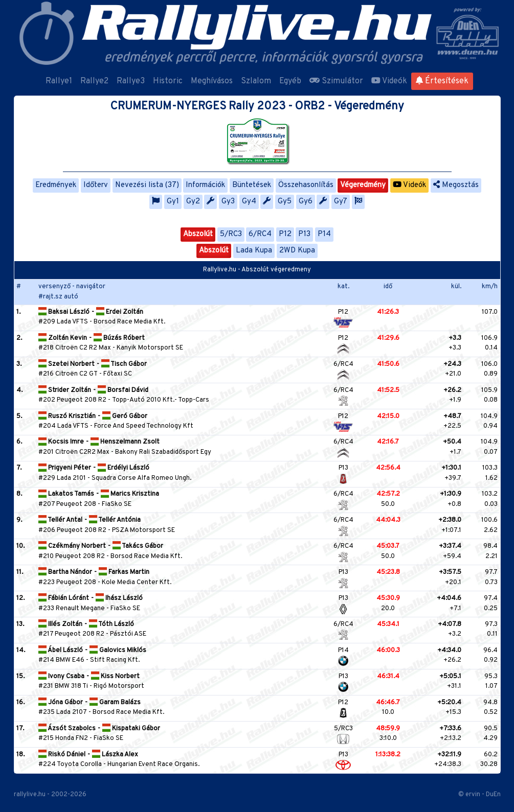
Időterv (96, 185)
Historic (168, 81)
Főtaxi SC (118, 374)
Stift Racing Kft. (115, 660)
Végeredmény (363, 185)
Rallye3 (131, 81)
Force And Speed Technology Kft (144, 426)
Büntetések (252, 185)
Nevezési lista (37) (147, 185)
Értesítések (442, 81)
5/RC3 (231, 234)
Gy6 (306, 202)
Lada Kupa (254, 251)
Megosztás (456, 185)
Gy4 (249, 202)
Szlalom (256, 81)
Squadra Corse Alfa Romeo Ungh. (141, 478)
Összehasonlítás (306, 185)
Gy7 (341, 202)
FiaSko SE (117, 504)
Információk (205, 185)
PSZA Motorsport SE (143, 530)
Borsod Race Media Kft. (129, 322)
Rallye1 (59, 81)
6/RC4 (260, 234)
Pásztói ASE (128, 634)
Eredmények (56, 185)
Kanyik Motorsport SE (150, 348)
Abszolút (198, 234)
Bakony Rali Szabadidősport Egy (163, 452)
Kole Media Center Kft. (137, 583)
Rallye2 (94, 81)
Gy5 (285, 202)
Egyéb (290, 81)
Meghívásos (212, 81)
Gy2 (193, 202)
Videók (389, 81)
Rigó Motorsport (119, 686)
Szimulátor (336, 81)
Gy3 (228, 202)
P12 (285, 234)
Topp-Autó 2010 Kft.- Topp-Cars (161, 400)
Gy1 (173, 202)
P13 (304, 234)
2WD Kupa (297, 251)
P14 (324, 234)
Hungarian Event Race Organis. (153, 764)
